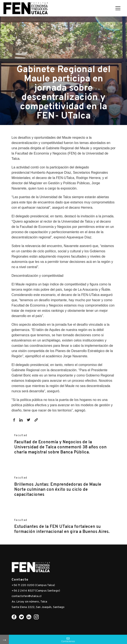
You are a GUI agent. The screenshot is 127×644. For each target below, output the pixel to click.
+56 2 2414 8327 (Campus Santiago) (36, 591)
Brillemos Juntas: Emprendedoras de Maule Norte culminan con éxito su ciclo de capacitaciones (58, 490)
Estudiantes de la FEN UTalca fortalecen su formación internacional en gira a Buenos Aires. (62, 529)
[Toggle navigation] (118, 8)
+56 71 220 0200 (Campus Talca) (33, 585)
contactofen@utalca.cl (27, 596)
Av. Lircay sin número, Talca (29, 602)
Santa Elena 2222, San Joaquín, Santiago (38, 607)
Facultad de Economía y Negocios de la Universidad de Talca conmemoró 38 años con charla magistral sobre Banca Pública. (60, 447)
